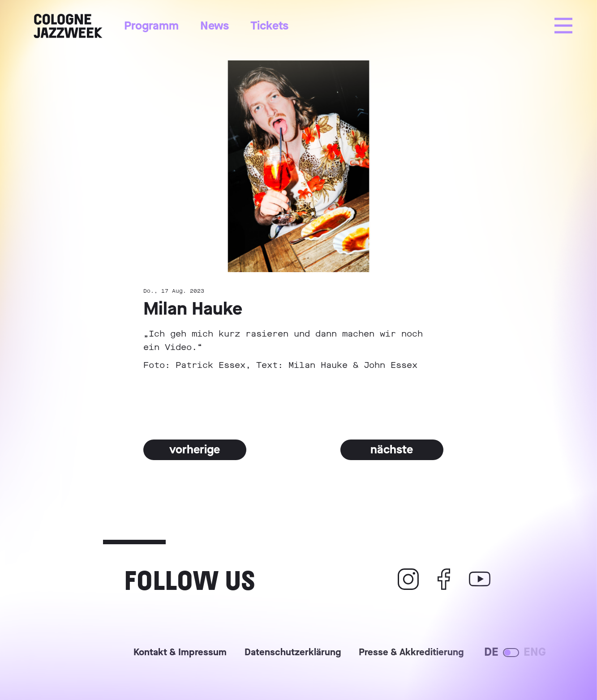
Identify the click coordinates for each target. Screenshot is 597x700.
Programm (151, 26)
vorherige (195, 450)
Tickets (269, 26)
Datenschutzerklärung (293, 653)
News (215, 26)
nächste (392, 450)
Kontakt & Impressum (180, 653)
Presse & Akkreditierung (411, 653)
